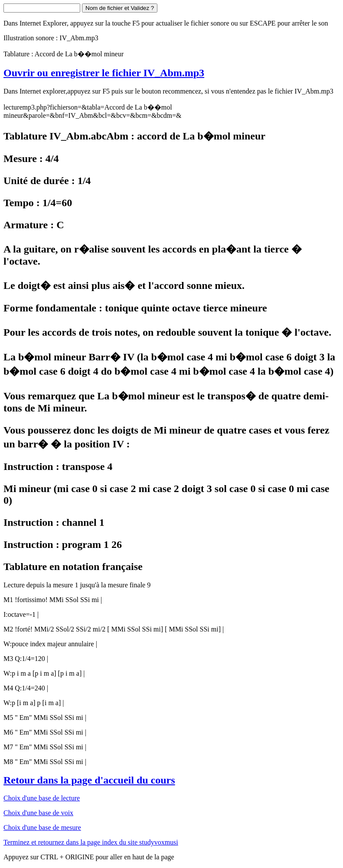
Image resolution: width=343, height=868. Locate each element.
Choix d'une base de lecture (42, 798)
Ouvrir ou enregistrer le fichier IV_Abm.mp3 (104, 73)
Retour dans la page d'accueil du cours (89, 780)
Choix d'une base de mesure (42, 828)
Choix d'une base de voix (38, 813)
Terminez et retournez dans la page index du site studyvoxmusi (91, 842)
